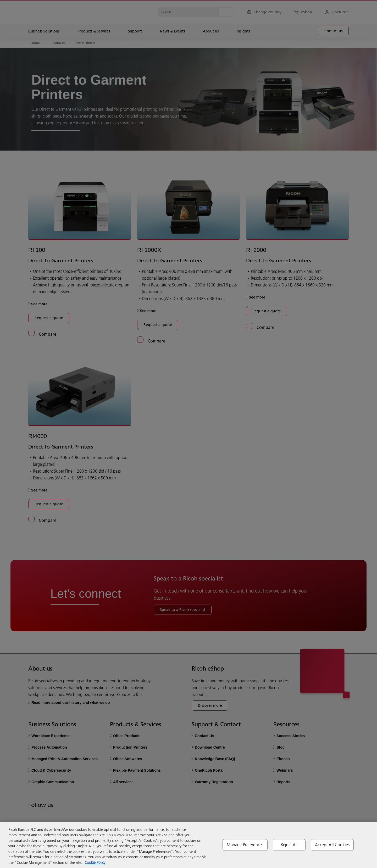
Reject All (289, 845)
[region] (188, 845)
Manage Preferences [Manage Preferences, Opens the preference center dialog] (245, 845)
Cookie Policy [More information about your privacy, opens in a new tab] (95, 863)
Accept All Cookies (332, 845)
